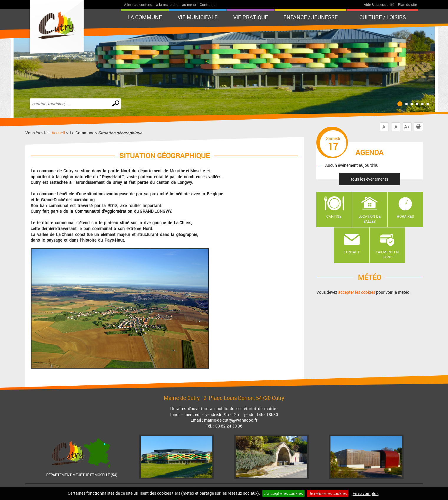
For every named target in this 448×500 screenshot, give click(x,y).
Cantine (334, 216)
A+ (407, 127)
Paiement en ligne (387, 254)
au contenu (143, 4)
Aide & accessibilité (379, 4)
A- (384, 127)
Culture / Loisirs (383, 17)
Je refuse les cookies (328, 493)
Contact (352, 252)
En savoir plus (366, 493)
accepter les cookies (357, 292)
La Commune (145, 17)
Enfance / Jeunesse (311, 17)
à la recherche (167, 4)
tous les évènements (370, 179)
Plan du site (407, 4)
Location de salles (370, 219)
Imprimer (419, 127)
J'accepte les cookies (283, 493)
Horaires (405, 216)
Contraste (208, 4)
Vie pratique (251, 17)
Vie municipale (198, 17)
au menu (189, 4)
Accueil (58, 133)
